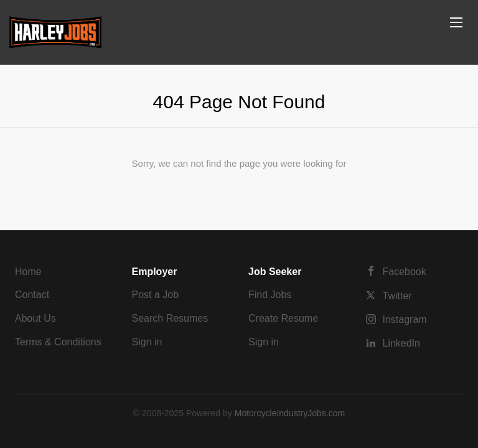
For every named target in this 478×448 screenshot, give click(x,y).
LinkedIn (402, 343)
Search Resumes (170, 318)
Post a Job (156, 295)
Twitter (397, 296)
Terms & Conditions (58, 342)
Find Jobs (270, 295)
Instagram (405, 320)
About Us (35, 318)
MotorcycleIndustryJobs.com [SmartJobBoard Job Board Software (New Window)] (290, 413)
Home (28, 272)
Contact (32, 295)
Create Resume (283, 318)
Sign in (147, 342)
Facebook (405, 272)
